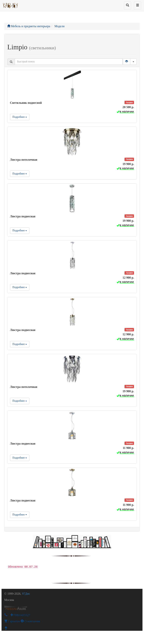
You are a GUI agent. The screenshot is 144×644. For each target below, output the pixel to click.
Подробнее (20, 117)
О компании (30, 621)
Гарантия (12, 621)
